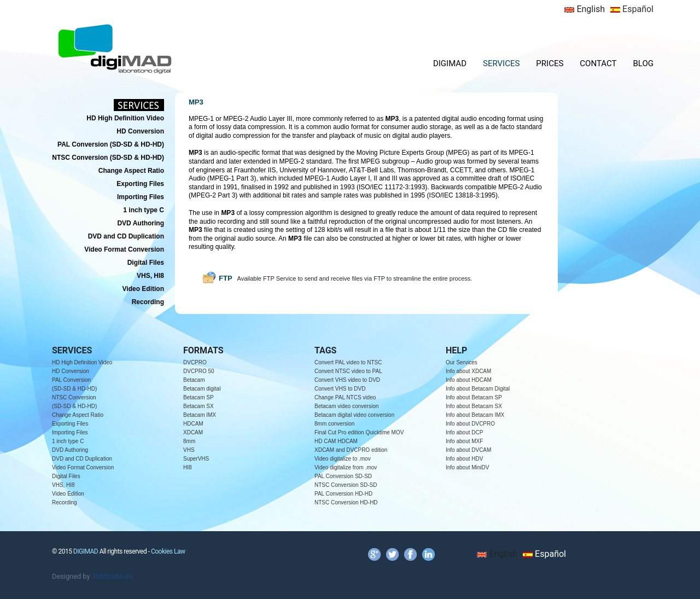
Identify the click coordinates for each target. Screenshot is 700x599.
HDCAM (193, 424)
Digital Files (66, 476)
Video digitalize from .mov (346, 467)
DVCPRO (195, 362)
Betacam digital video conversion (354, 415)
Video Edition (68, 494)
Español (632, 9)
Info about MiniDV (468, 467)
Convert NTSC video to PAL (348, 371)
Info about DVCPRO (470, 424)
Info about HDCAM (469, 380)
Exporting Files (70, 424)
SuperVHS (196, 459)
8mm (189, 441)
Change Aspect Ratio (78, 415)
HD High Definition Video (82, 362)
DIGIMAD (450, 63)
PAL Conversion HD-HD (343, 494)
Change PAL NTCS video (345, 397)
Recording (65, 502)
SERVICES (501, 63)
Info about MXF (464, 441)
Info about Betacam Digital (478, 389)
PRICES (550, 63)
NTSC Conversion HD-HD (346, 502)
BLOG (644, 63)
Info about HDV (464, 459)
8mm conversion (334, 424)
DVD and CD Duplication (82, 459)
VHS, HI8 (63, 485)
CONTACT (598, 63)
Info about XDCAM (468, 371)
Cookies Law (168, 551)
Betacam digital (202, 389)
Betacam (194, 380)
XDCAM (193, 432)
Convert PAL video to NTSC (348, 362)
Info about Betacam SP (474, 397)
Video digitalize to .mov (343, 459)
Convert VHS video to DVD (347, 380)
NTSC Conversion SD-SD (346, 485)
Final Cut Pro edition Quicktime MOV (359, 432)
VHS (189, 450)
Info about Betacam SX (474, 406)
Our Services (462, 362)
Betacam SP (199, 397)
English (585, 9)
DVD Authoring (70, 450)
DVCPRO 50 (199, 371)
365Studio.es (112, 576)
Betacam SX (199, 406)
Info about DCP (464, 432)
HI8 (188, 467)
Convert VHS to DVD (340, 389)
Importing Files (70, 432)
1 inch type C (68, 441)
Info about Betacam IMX (475, 415)
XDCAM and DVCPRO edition (351, 450)
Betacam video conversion (346, 406)
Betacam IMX (200, 415)
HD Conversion (71, 371)
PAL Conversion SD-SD (343, 476)
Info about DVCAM (468, 450)
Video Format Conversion (83, 467)
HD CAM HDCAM (336, 441)
